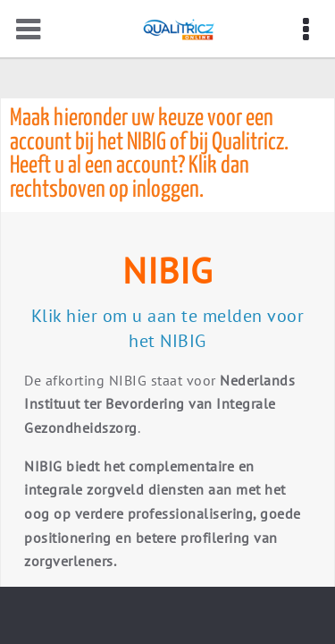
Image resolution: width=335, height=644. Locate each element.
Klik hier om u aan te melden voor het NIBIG (168, 328)
